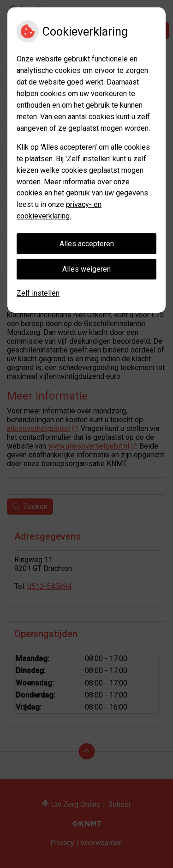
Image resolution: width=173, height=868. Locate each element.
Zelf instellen (38, 293)
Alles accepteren (87, 244)
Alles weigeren (86, 269)
